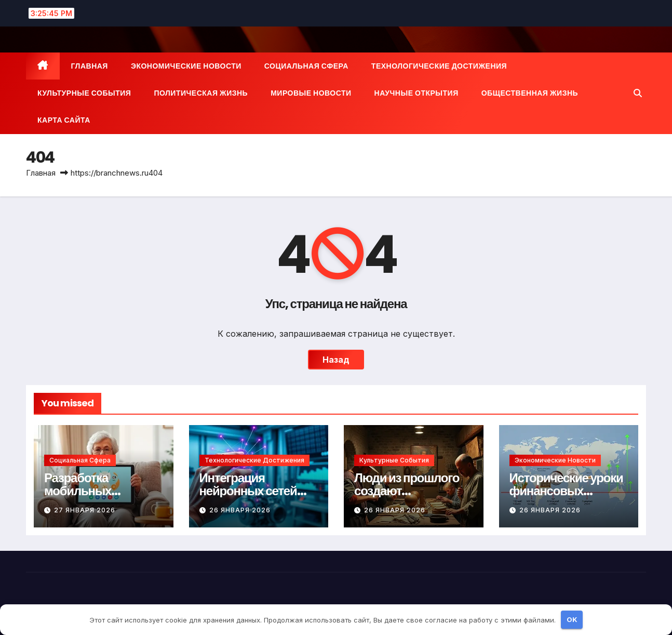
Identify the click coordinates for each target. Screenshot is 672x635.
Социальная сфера (306, 66)
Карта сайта (64, 120)
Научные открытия (416, 93)
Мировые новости (311, 93)
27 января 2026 (85, 510)
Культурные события (84, 93)
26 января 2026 (240, 510)
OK (572, 619)
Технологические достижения (439, 66)
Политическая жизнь (201, 93)
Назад (336, 360)
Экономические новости (186, 66)
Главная (90, 66)
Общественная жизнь (530, 93)
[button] (638, 93)
